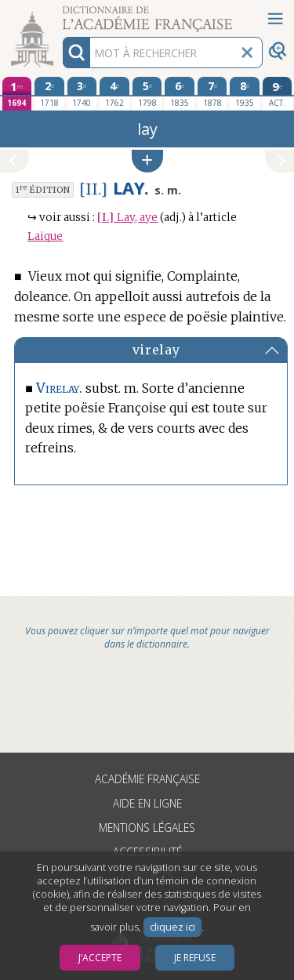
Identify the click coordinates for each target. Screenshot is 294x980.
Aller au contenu (61, 14)
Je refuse (195, 958)
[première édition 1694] (17, 94)
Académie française (147, 779)
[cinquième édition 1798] (147, 93)
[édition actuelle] (278, 94)
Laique (45, 236)
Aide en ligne (147, 803)
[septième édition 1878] (212, 93)
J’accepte (100, 958)
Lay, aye (127, 218)
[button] (147, 161)
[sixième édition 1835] (180, 93)
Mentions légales (147, 828)
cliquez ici (172, 927)
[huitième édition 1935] (245, 93)
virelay (156, 350)
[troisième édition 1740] (82, 93)
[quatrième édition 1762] (114, 93)
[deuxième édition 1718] (49, 93)
